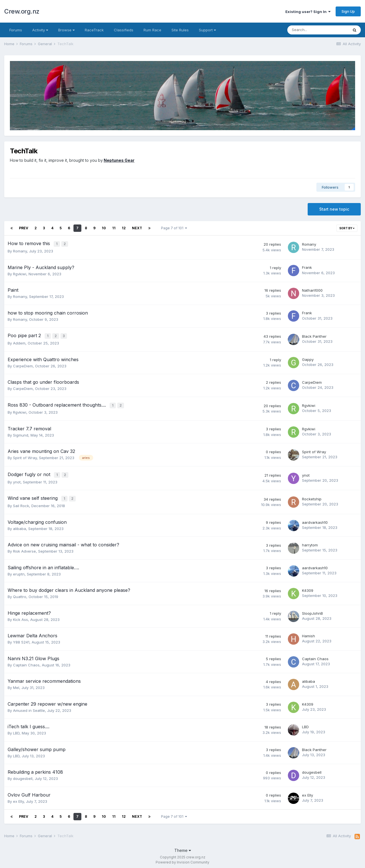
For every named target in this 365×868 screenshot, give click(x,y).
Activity (40, 30)
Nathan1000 (312, 290)
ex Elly (18, 799)
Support (207, 30)
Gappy (308, 358)
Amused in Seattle (29, 708)
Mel (16, 685)
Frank (307, 267)
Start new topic (334, 209)
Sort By (347, 228)
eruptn (19, 571)
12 (124, 228)
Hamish (308, 633)
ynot (17, 480)
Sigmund (21, 433)
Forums (16, 30)
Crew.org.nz (22, 11)
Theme (183, 848)
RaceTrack (94, 30)
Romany (20, 250)
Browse (66, 30)
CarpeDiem (23, 365)
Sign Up (348, 11)
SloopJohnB (312, 610)
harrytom (310, 542)
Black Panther (314, 335)
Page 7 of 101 (174, 228)
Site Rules (180, 30)
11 (114, 228)
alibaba (19, 526)
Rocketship (312, 496)
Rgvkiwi (20, 273)
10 (104, 228)
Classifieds (124, 30)
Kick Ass (20, 617)
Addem (19, 342)
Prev (24, 228)
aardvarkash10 (315, 520)
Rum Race (152, 30)
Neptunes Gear (119, 160)
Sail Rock (21, 503)
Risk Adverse (24, 549)
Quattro (20, 594)
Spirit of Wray (25, 456)
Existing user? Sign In (308, 12)
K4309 (308, 588)
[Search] (318, 30)
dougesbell (23, 776)
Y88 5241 (21, 640)
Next (137, 228)
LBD (16, 730)
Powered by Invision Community (182, 860)
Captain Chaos (26, 662)
